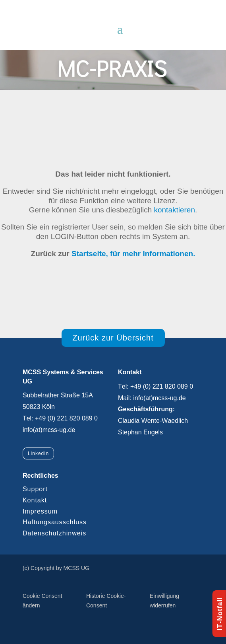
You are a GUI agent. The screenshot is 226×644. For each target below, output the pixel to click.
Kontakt (35, 500)
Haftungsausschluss (55, 522)
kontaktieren (174, 210)
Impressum (40, 511)
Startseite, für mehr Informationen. (133, 254)
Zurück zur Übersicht (113, 338)
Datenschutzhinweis (54, 533)
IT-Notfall (220, 614)
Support (35, 489)
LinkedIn (38, 453)
